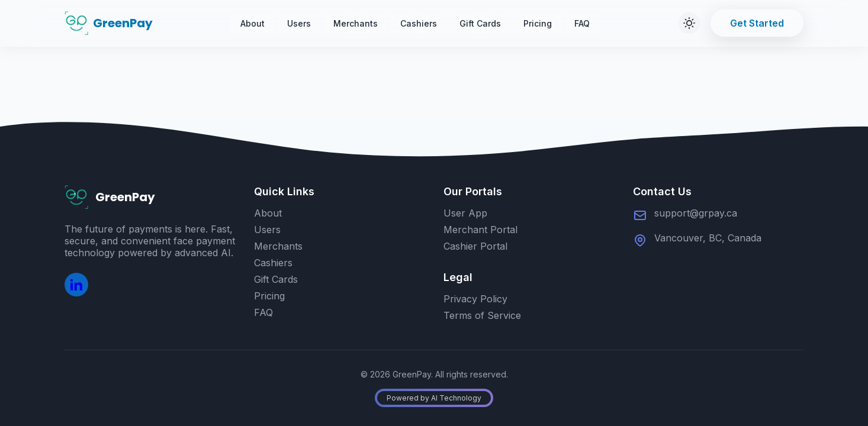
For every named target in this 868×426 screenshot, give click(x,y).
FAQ (582, 23)
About (253, 23)
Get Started (757, 23)
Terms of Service (482, 315)
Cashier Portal (475, 246)
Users (299, 23)
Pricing (538, 23)
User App (465, 213)
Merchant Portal (480, 230)
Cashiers (419, 23)
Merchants (356, 23)
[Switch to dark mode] (689, 23)
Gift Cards (480, 23)
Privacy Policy (475, 299)
